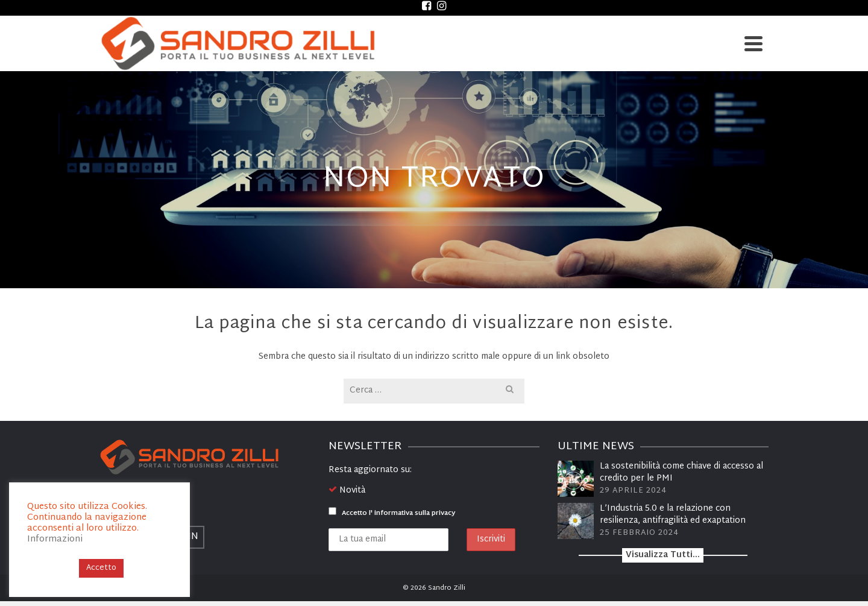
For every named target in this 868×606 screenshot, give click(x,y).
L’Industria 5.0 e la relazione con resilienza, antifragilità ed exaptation (673, 515)
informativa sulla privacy (415, 513)
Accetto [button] (101, 568)
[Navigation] (753, 43)
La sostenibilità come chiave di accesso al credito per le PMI (681, 472)
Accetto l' (392, 513)
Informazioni (55, 539)
